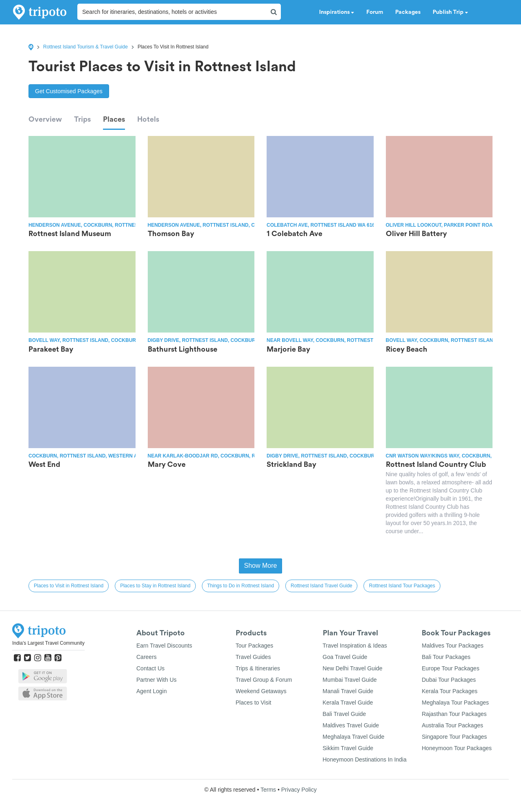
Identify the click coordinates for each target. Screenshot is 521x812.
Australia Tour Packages (452, 725)
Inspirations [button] (337, 12)
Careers (147, 657)
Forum (375, 12)
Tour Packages (255, 646)
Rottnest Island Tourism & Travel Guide (85, 47)
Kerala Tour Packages (450, 691)
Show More (261, 566)
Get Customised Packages (69, 91)
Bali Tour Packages (446, 657)
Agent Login (152, 691)
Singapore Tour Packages (454, 737)
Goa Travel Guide (345, 657)
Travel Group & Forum (264, 680)
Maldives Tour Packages (452, 646)
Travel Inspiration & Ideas (355, 646)
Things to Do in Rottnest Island (241, 586)
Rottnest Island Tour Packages (402, 586)
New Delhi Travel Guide (353, 668)
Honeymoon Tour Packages (457, 748)
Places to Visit (254, 703)
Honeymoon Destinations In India (365, 759)
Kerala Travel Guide (348, 703)
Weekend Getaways (261, 691)
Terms (268, 790)
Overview (45, 119)
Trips (82, 119)
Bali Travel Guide (345, 714)
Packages (408, 12)
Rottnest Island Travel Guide (321, 586)
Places (114, 119)
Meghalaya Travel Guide (354, 737)
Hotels (148, 119)
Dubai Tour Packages (449, 680)
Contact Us (150, 668)
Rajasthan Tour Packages (454, 714)
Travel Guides (253, 657)
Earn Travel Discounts (164, 646)
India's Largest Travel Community (48, 643)
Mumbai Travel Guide (350, 680)
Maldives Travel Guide (351, 725)
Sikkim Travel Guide (348, 748)
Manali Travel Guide (348, 691)
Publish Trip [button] (450, 12)
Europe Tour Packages (450, 668)
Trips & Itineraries (258, 668)
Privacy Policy (299, 790)
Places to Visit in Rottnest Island (69, 586)
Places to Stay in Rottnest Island (155, 586)
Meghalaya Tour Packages (455, 703)
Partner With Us (157, 680)
